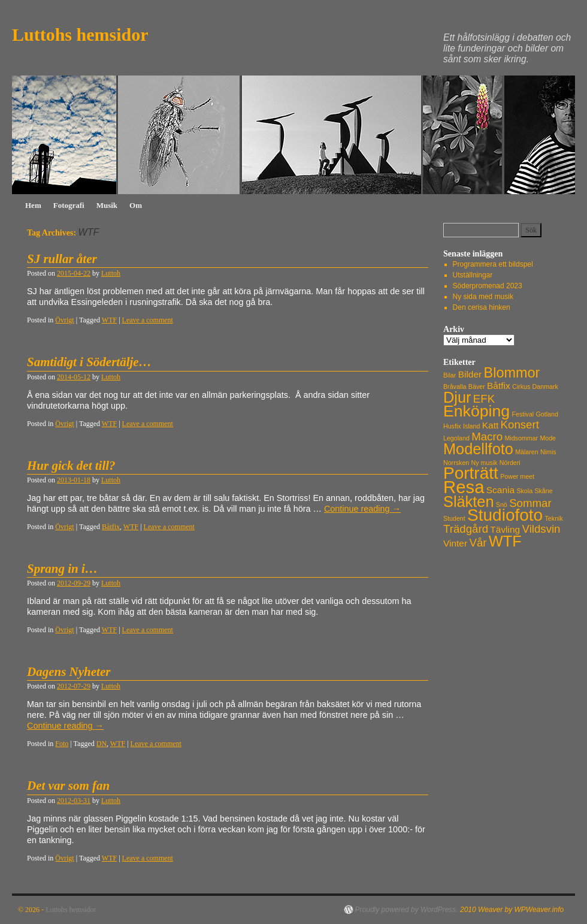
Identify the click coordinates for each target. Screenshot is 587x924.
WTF (109, 320)
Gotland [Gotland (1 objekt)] (547, 414)
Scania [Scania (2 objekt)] (500, 490)
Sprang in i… (62, 569)
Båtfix (111, 527)
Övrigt (64, 320)
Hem (33, 205)
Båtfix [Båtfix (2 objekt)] (499, 386)
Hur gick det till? (71, 466)
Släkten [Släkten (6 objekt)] (468, 502)
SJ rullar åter (62, 259)
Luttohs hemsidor (80, 34)
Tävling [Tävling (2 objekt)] (505, 529)
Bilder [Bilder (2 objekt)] (470, 374)
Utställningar (473, 275)
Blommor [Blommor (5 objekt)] (512, 373)
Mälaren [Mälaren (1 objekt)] (527, 452)
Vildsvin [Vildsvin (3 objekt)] (541, 529)
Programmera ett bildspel (493, 264)
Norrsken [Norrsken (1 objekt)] (456, 463)
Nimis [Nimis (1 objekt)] (548, 452)
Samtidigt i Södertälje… (89, 362)
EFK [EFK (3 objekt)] (484, 399)
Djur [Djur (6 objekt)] (457, 397)
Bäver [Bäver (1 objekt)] (477, 386)
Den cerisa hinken (482, 307)
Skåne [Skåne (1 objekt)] (543, 491)
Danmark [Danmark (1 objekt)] (545, 386)
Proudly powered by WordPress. (407, 910)
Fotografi (69, 205)
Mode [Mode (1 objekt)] (548, 438)
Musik (107, 205)
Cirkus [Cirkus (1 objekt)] (521, 386)
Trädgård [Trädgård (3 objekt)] (466, 529)
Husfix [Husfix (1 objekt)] (452, 426)
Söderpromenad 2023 (488, 286)
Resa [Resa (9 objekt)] (464, 487)
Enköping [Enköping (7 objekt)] (476, 411)
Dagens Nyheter (69, 672)
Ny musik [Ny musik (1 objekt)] (485, 463)
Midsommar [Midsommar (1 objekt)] (521, 438)
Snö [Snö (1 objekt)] (502, 505)
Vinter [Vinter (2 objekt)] (455, 543)
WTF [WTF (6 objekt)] (505, 541)
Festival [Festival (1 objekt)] (523, 414)
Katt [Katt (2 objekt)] (491, 425)
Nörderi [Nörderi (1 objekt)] (510, 463)
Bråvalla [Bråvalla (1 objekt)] (455, 386)
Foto (62, 744)
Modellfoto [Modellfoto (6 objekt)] (478, 449)
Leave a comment (148, 320)
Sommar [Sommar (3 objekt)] (530, 503)
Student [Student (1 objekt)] (454, 518)
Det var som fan (68, 786)
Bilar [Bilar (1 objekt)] (450, 375)
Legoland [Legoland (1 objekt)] (456, 438)
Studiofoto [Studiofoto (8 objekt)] (505, 515)
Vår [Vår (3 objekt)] (478, 543)
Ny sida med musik (483, 297)
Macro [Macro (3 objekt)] (487, 437)
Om (136, 205)
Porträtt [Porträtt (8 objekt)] (471, 473)
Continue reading (362, 509)
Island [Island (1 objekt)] (471, 426)
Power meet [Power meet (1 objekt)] (517, 476)
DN (102, 744)
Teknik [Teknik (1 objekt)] (554, 518)
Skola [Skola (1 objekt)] (524, 491)
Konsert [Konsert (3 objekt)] (520, 425)
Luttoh (111, 273)
